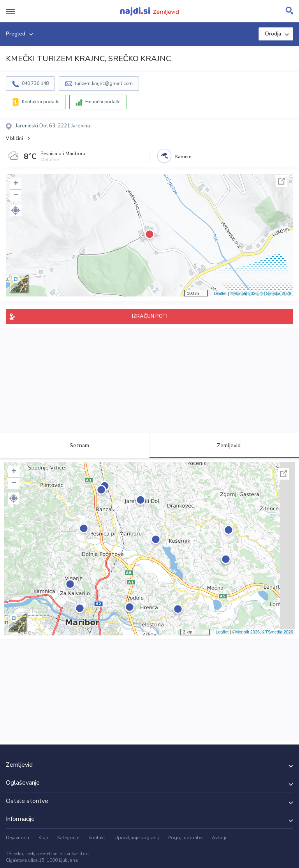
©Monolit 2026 (244, 293)
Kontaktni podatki (41, 102)
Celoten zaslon (281, 181)
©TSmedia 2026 (276, 293)
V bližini (14, 138)
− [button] (16, 196)
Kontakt (97, 838)
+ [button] (16, 184)
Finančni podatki (103, 102)
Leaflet (220, 293)
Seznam (75, 445)
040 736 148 (35, 83)
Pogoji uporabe (185, 838)
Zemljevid (224, 445)
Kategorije (68, 838)
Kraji (43, 838)
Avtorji (219, 838)
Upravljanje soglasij (137, 838)
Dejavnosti (18, 838)
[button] (16, 210)
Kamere (183, 157)
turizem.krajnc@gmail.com (104, 83)
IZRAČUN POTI (150, 316)
